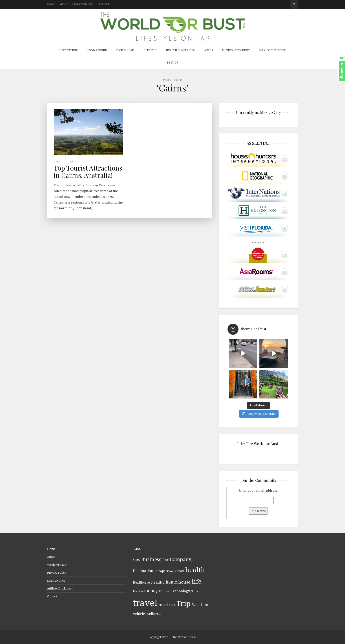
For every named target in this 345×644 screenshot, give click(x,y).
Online (164, 591)
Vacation (200, 604)
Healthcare (141, 582)
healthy (158, 582)
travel (145, 603)
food (181, 571)
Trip (184, 603)
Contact (104, 4)
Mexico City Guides (236, 50)
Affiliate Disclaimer (60, 588)
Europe (160, 571)
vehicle (139, 614)
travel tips (167, 605)
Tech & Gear (125, 50)
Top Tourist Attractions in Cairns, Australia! (88, 172)
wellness (153, 614)
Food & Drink (97, 50)
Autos (209, 50)
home (171, 582)
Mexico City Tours (273, 50)
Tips (195, 591)
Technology (181, 591)
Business (151, 559)
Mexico (138, 591)
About (64, 4)
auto (136, 560)
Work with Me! (83, 4)
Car (166, 560)
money (151, 591)
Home (51, 4)
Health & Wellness (181, 50)
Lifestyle (150, 50)
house (184, 582)
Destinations (69, 50)
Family (172, 571)
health (195, 570)
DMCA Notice (56, 580)
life (196, 581)
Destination (143, 571)
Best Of (172, 63)
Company (181, 559)
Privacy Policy (57, 573)
